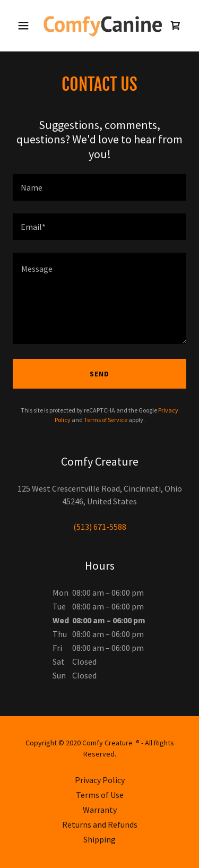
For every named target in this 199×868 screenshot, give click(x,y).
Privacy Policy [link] (100, 780)
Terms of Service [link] (106, 420)
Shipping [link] (99, 839)
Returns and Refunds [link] (100, 824)
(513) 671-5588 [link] (100, 527)
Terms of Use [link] (100, 795)
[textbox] (99, 187)
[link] (99, 25)
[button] (26, 25)
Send (99, 374)
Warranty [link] (100, 810)
